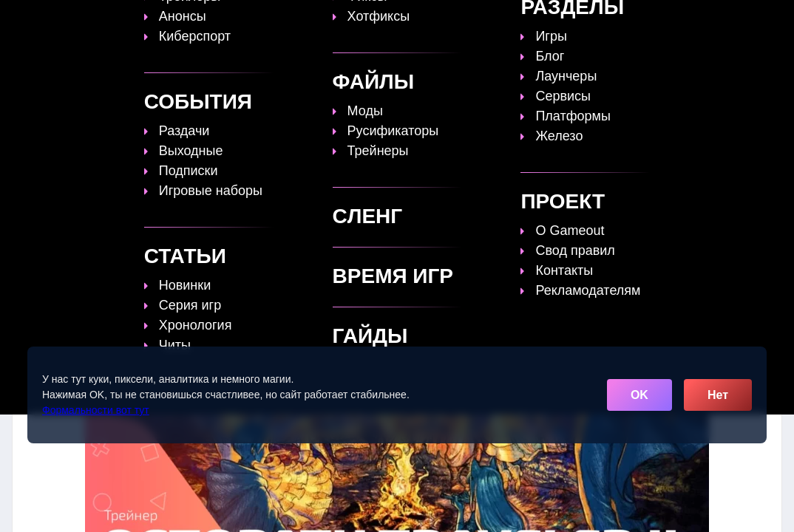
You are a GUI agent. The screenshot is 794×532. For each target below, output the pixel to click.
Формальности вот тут (96, 410)
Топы (272, 20)
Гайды (326, 20)
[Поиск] (743, 19)
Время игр (455, 20)
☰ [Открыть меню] (769, 20)
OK (639, 395)
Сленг (583, 20)
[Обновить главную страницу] (105, 20)
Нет (718, 395)
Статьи (385, 20)
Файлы (526, 20)
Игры (635, 20)
